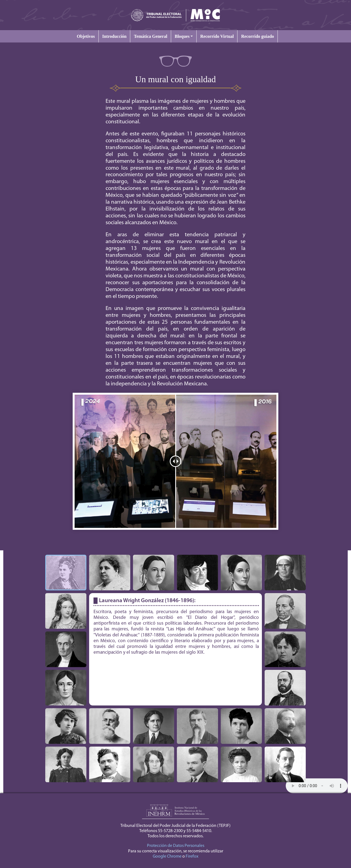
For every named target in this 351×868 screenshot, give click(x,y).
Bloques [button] (182, 36)
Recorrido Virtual (217, 36)
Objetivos (86, 36)
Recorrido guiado (257, 36)
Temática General (151, 36)
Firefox (192, 856)
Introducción (114, 36)
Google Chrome (167, 856)
